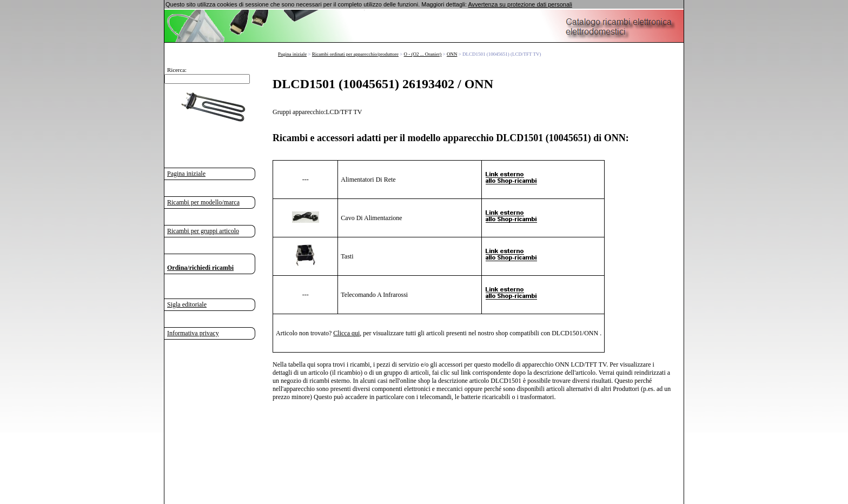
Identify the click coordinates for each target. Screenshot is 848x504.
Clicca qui (346, 333)
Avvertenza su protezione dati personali (520, 4)
